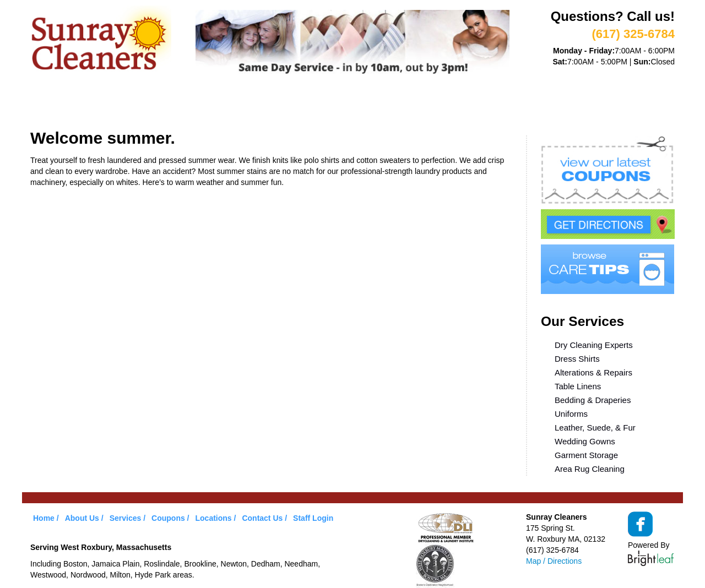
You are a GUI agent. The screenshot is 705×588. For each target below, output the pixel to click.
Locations (427, 104)
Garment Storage (586, 455)
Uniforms (571, 414)
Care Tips (362, 104)
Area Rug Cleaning (590, 469)
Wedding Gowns (585, 441)
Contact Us (262, 518)
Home (53, 104)
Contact (489, 104)
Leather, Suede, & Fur (595, 428)
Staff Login (313, 518)
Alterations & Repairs (593, 372)
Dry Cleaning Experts (594, 345)
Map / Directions (554, 561)
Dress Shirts (577, 359)
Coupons (299, 104)
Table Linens (578, 386)
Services (168, 104)
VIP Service (234, 104)
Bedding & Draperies (593, 400)
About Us (107, 104)
